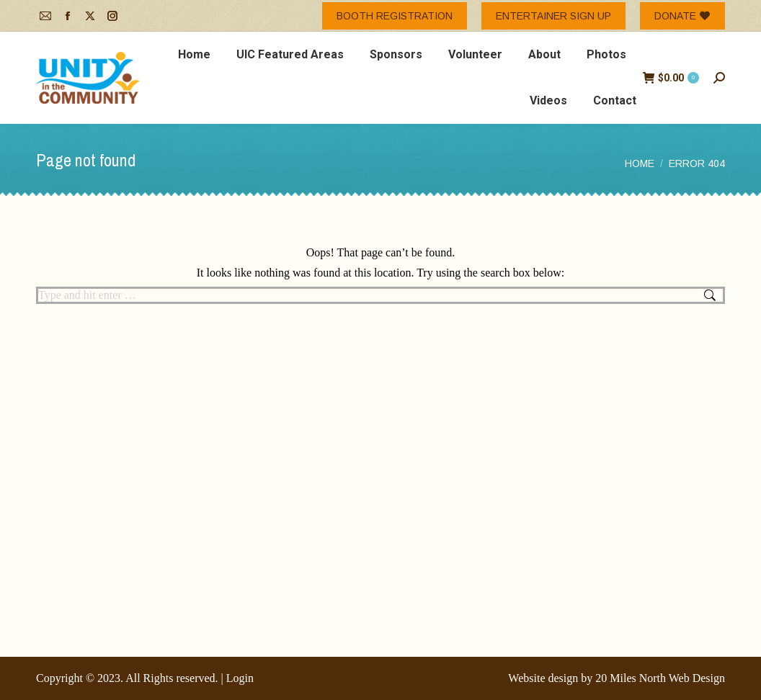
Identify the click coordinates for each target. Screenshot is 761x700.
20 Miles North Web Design (660, 678)
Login (240, 678)
